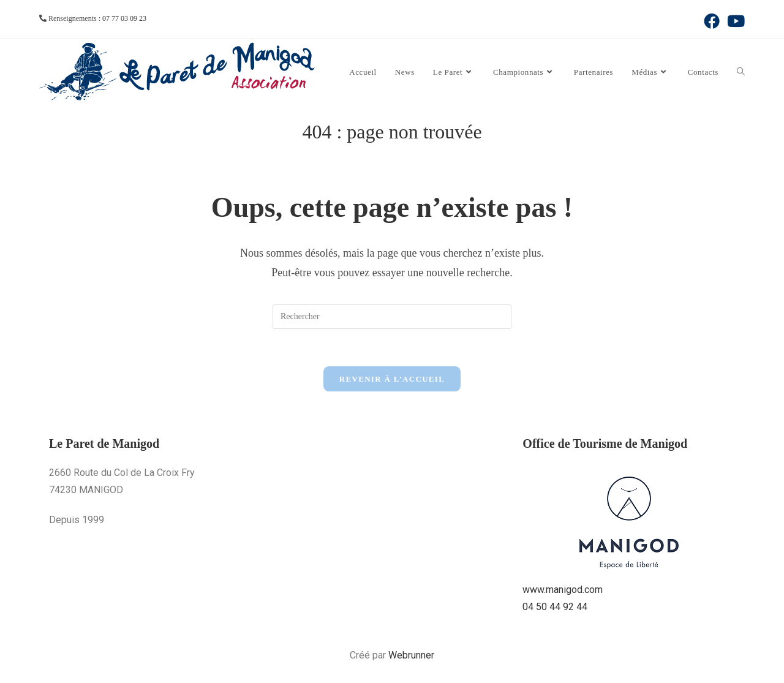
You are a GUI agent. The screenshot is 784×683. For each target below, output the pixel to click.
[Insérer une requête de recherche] (392, 317)
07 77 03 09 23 (124, 18)
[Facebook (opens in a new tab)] (712, 21)
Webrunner (411, 655)
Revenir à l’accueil (392, 379)
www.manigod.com (563, 590)
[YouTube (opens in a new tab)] (734, 21)
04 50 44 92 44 (555, 607)
